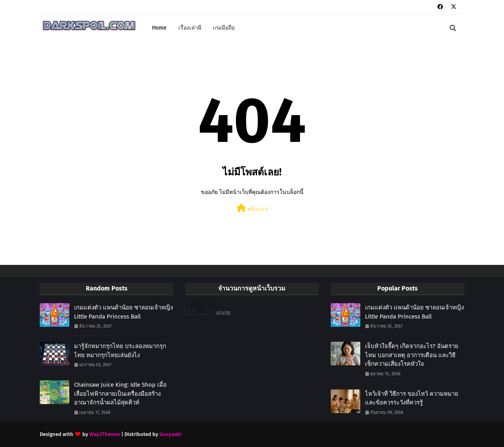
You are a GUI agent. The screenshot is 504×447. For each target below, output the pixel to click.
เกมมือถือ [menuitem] (224, 28)
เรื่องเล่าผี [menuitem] (190, 28)
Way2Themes (105, 434)
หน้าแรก (252, 208)
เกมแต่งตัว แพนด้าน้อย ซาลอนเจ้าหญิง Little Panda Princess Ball (123, 312)
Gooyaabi (171, 434)
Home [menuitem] (159, 28)
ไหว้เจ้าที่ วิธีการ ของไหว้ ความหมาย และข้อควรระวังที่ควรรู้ (412, 398)
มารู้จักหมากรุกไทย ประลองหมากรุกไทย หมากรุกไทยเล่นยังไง (120, 351)
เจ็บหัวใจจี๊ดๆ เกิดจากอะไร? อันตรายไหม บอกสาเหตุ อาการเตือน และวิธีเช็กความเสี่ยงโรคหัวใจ (412, 355)
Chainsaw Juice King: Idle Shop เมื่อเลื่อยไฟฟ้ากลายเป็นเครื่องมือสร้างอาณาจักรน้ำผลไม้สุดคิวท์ (120, 394)
